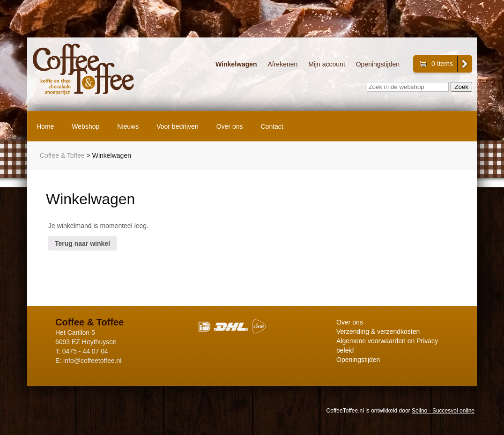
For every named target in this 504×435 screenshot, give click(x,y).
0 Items (442, 64)
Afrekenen (282, 64)
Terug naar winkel (82, 243)
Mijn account (327, 64)
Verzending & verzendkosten (378, 332)
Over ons (230, 126)
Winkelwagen (236, 64)
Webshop (85, 126)
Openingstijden (378, 64)
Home (45, 126)
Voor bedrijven (178, 126)
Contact (272, 126)
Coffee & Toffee (62, 155)
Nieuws (128, 126)
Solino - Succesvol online (443, 411)
